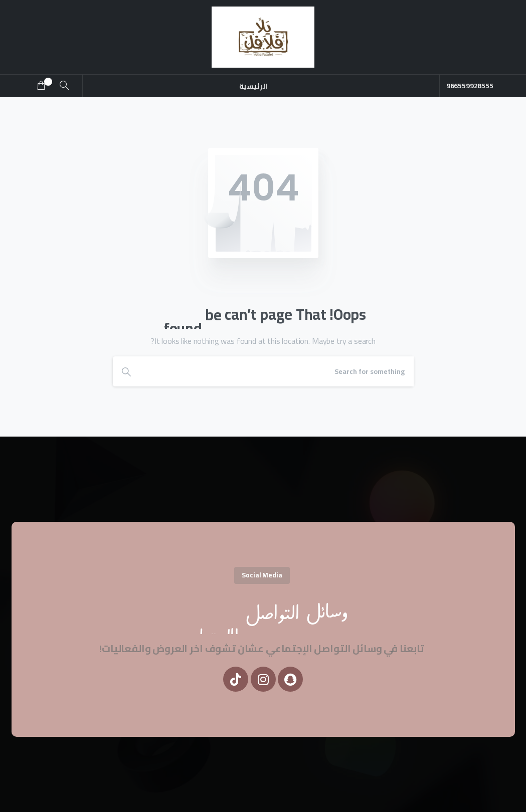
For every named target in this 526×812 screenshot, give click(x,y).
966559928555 (471, 86)
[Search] (277, 371)
